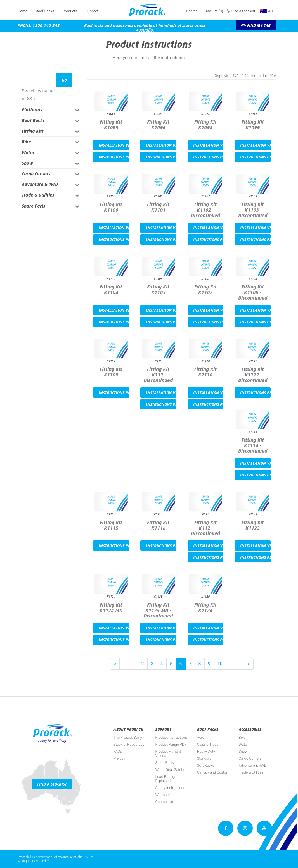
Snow (27, 163)
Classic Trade (208, 744)
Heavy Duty (206, 751)
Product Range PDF (171, 744)
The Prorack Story (128, 737)
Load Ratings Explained (166, 779)
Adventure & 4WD (40, 184)
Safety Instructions (170, 788)
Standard (204, 758)
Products (70, 11)
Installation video (114, 145)
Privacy (119, 758)
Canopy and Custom (213, 772)
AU (268, 11)
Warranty (162, 795)
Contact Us (164, 802)
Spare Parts (34, 206)
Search (192, 11)
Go (64, 80)
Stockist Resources (129, 744)
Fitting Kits (33, 131)
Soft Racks (206, 765)
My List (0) (214, 11)
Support (92, 11)
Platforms (32, 110)
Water (28, 153)
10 (220, 664)
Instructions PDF (114, 157)
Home (23, 11)
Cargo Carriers (36, 174)
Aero (201, 737)
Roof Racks (45, 11)
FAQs (118, 751)
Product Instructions (171, 737)
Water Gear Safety (170, 770)
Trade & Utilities (38, 195)
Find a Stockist (243, 11)
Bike (26, 142)
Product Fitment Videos (168, 753)
